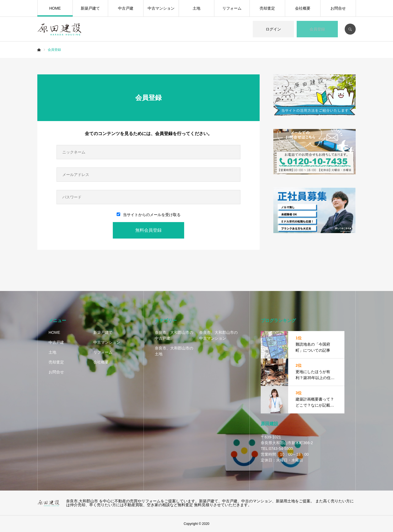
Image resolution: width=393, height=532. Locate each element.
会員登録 (317, 29)
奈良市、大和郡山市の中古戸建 (174, 335)
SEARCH (350, 29)
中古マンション (161, 8)
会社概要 (303, 8)
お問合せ (338, 8)
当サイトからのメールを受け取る (149, 215)
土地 (196, 8)
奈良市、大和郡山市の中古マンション (218, 335)
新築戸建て (90, 8)
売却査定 (267, 8)
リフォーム (232, 8)
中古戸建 (126, 8)
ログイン (273, 29)
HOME (55, 8)
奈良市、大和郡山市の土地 (174, 351)
